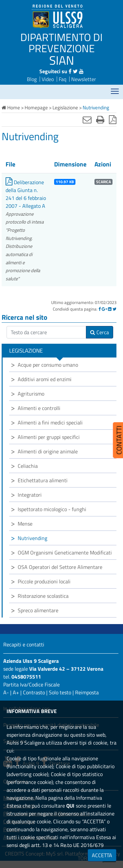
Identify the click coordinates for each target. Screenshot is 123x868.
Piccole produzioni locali (44, 581)
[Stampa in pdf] (113, 119)
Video (48, 79)
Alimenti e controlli (39, 408)
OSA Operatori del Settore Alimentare (60, 567)
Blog (32, 79)
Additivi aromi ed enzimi (45, 379)
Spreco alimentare (38, 610)
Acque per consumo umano (48, 365)
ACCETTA (102, 855)
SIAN (62, 60)
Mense (25, 524)
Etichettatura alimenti (43, 480)
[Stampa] (100, 119)
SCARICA (103, 182)
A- (6, 692)
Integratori (30, 495)
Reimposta (87, 692)
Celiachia (28, 466)
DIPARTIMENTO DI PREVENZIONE (61, 43)
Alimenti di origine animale (48, 451)
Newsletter (84, 79)
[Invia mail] (87, 119)
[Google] (104, 309)
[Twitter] (114, 309)
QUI (70, 806)
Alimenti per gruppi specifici (49, 437)
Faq (62, 79)
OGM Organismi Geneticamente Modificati (65, 553)
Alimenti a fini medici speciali (50, 423)
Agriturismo (31, 394)
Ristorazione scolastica (43, 596)
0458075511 (26, 677)
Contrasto (34, 692)
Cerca (100, 332)
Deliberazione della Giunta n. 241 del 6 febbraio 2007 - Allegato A (26, 194)
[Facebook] (100, 309)
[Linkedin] (110, 309)
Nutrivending (32, 538)
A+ (16, 692)
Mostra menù (115, 89)
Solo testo (60, 692)
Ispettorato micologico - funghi (52, 509)
